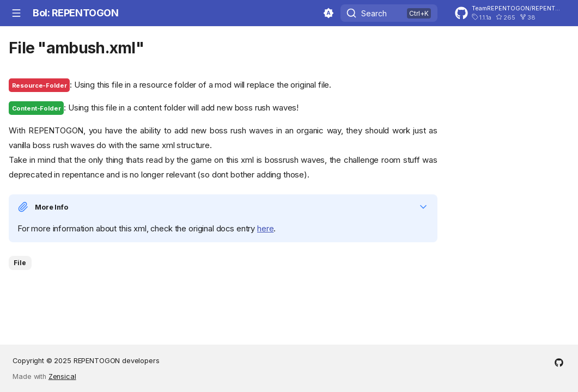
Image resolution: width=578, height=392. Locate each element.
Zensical (62, 376)
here (265, 229)
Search (374, 13)
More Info (51, 207)
